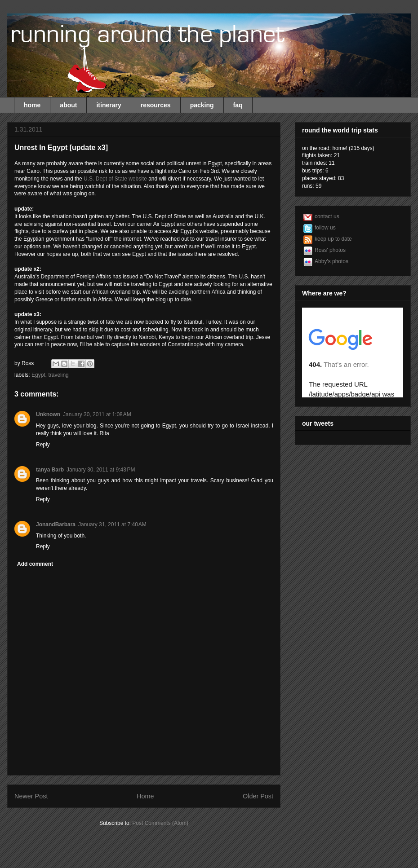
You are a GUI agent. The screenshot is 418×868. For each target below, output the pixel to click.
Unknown (48, 414)
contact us (327, 216)
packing (202, 105)
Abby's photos (331, 261)
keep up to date (333, 239)
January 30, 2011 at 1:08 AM (97, 414)
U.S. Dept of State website (115, 179)
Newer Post (31, 796)
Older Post (258, 796)
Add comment (35, 564)
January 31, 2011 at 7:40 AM (112, 524)
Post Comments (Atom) (160, 823)
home (32, 105)
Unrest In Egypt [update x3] (61, 148)
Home (145, 796)
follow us (325, 228)
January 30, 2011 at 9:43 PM (101, 470)
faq (238, 105)
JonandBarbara (56, 524)
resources (156, 105)
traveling (58, 375)
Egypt (38, 375)
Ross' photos (330, 250)
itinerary (109, 105)
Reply (43, 445)
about (68, 105)
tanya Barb (50, 470)
